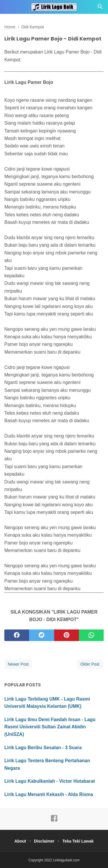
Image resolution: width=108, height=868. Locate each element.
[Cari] (100, 8)
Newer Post (18, 664)
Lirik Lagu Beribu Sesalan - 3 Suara (43, 748)
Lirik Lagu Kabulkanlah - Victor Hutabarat (50, 781)
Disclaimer (44, 841)
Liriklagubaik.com (66, 860)
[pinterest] (67, 635)
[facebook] (17, 635)
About (20, 841)
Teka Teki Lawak (78, 841)
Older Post (90, 664)
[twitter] (41, 635)
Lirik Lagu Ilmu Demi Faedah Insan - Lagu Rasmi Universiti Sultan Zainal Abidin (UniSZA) (50, 727)
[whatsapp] (91, 635)
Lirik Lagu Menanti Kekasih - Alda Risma (49, 794)
